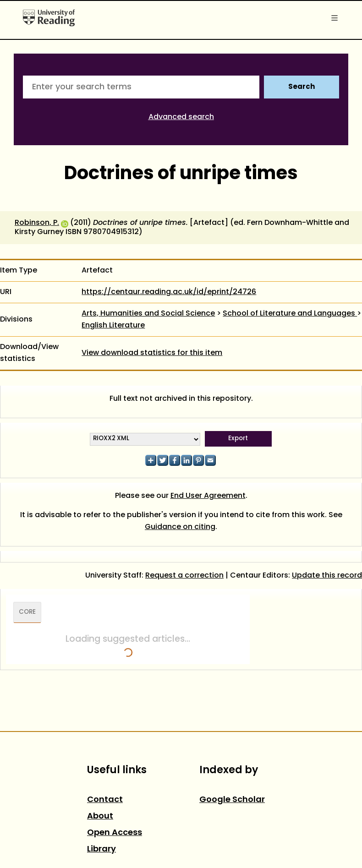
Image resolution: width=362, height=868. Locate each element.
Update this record (327, 576)
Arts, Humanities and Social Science (148, 314)
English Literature (113, 326)
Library (101, 849)
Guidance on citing (180, 527)
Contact (105, 800)
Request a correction (184, 576)
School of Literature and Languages (290, 314)
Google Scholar (232, 800)
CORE (27, 612)
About (100, 816)
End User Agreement (208, 496)
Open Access (115, 833)
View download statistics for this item (152, 353)
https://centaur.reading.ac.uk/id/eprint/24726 (169, 292)
